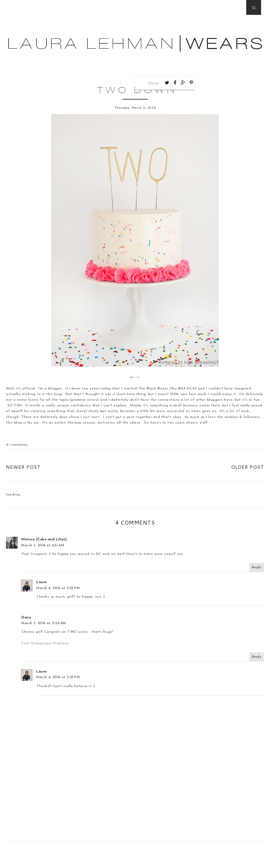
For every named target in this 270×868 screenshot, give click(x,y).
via (138, 377)
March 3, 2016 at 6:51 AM (43, 545)
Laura (41, 582)
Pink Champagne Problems (45, 643)
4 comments (17, 445)
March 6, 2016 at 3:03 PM (58, 588)
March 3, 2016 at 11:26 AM (44, 623)
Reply (257, 567)
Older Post (248, 467)
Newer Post (23, 467)
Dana (26, 618)
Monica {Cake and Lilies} (44, 539)
